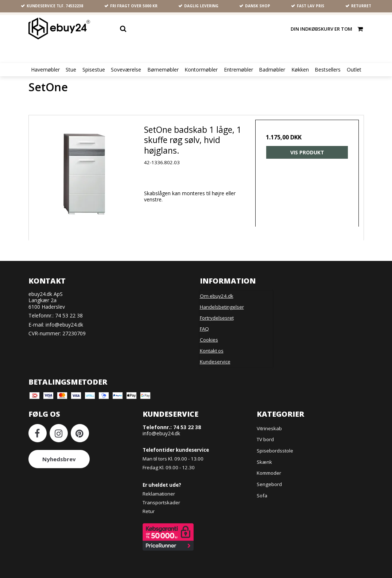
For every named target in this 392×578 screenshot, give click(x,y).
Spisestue (94, 70)
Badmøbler (272, 70)
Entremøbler (238, 70)
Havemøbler (45, 70)
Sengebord (269, 482)
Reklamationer (159, 492)
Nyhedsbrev (59, 458)
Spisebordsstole (275, 449)
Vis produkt (306, 153)
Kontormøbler (201, 70)
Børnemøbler (163, 70)
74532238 (74, 6)
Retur (149, 509)
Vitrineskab (269, 427)
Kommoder (269, 471)
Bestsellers (328, 70)
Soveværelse (126, 70)
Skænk (264, 460)
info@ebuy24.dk (64, 323)
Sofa (262, 494)
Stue (71, 70)
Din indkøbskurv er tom (327, 29)
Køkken (300, 70)
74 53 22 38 (69, 314)
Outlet (354, 70)
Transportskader (161, 501)
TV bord (265, 438)
